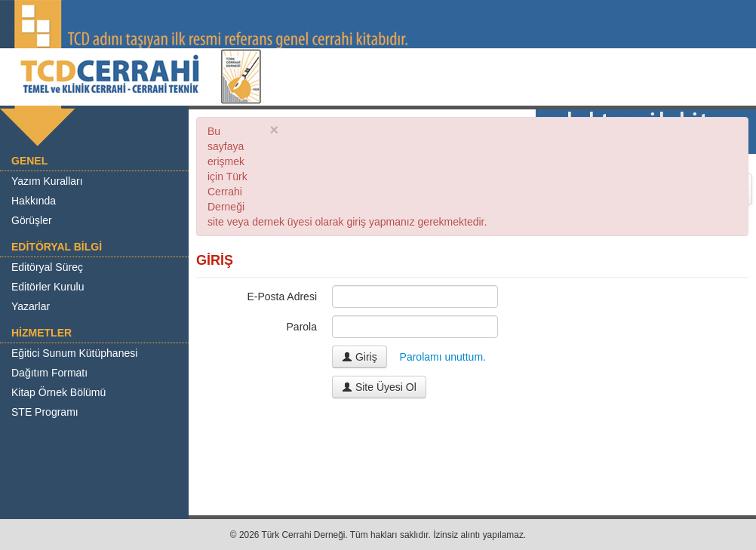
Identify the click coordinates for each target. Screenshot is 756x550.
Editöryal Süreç (47, 267)
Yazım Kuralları (47, 181)
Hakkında (34, 201)
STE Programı (45, 412)
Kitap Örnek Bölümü (58, 392)
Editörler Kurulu (48, 287)
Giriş (360, 357)
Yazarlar (31, 306)
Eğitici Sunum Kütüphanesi (74, 353)
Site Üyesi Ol (379, 387)
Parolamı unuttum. (443, 357)
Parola (302, 327)
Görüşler (32, 220)
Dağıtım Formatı (49, 373)
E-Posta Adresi (282, 297)
